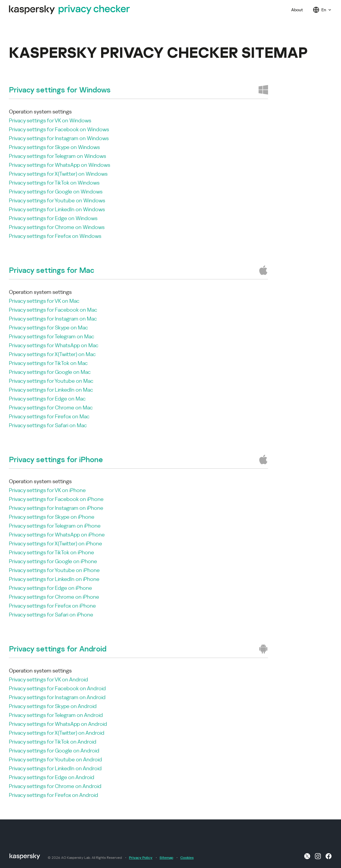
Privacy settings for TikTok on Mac (48, 363)
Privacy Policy (141, 858)
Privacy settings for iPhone (56, 459)
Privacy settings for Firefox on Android (54, 795)
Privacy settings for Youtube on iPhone (54, 570)
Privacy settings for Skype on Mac (48, 327)
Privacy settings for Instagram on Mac (53, 319)
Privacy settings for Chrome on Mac (51, 407)
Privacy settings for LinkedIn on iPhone (54, 579)
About (297, 10)
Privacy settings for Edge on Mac (47, 399)
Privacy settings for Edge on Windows (53, 218)
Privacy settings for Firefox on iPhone (52, 606)
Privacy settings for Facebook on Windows (59, 129)
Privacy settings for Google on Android (54, 751)
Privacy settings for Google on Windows (56, 192)
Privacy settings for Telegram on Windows (58, 156)
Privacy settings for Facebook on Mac (53, 310)
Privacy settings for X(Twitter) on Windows (58, 174)
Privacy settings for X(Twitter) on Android (57, 733)
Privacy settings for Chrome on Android (55, 786)
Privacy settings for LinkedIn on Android (55, 768)
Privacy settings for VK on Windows (50, 120)
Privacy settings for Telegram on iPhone (55, 526)
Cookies (187, 858)
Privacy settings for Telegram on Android (56, 715)
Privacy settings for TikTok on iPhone (51, 552)
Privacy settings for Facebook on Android (57, 688)
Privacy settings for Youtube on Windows (57, 200)
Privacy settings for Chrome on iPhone (54, 597)
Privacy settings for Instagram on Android (57, 697)
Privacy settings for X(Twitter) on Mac (52, 354)
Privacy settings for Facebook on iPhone (56, 499)
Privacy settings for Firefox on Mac (49, 416)
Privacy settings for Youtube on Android (55, 759)
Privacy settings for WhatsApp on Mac (54, 345)
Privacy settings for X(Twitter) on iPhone (55, 543)
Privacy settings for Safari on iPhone (51, 615)
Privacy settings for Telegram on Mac (52, 336)
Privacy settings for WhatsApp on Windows (60, 165)
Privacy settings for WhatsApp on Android (58, 724)
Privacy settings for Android (58, 649)
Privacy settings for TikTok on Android (53, 742)
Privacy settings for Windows (60, 90)
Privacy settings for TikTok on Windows (54, 183)
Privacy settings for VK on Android (48, 679)
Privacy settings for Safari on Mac (48, 425)
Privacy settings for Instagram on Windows (59, 138)
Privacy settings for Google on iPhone (53, 561)
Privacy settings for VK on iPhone (47, 490)
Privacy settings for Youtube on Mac (51, 381)
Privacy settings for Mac (52, 270)
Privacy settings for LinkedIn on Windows (57, 209)
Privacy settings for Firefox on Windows (55, 236)
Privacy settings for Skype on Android (53, 706)
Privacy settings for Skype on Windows (54, 147)
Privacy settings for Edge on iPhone (50, 588)
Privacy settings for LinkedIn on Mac (51, 390)
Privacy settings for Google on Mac (50, 372)
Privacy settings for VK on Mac (44, 301)
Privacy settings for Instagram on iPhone (56, 508)
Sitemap (166, 858)
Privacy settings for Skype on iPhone (52, 517)
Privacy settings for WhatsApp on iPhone (57, 535)
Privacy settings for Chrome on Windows (57, 227)
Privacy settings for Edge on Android (52, 777)
